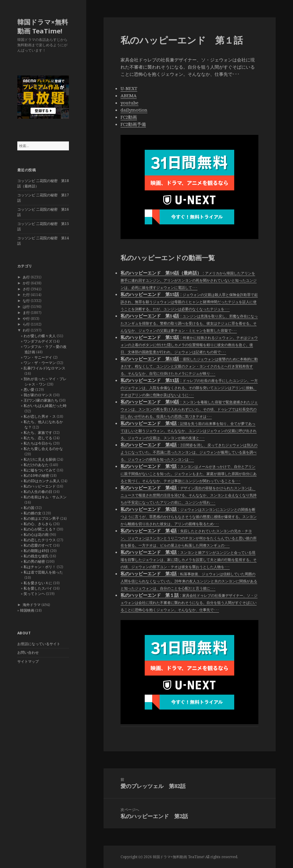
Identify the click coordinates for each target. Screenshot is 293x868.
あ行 (26, 277)
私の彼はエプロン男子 (41, 518)
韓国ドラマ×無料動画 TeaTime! (43, 26)
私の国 (29, 508)
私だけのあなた (36, 465)
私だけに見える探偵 (40, 459)
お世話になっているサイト (39, 644)
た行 (26, 295)
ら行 (26, 324)
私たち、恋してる (38, 438)
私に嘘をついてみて (40, 470)
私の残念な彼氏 (36, 556)
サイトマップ (28, 661)
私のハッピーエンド (40, 486)
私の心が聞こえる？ (40, 529)
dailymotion (134, 110)
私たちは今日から (38, 443)
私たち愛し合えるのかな (43, 449)
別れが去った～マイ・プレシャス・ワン (45, 381)
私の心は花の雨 (36, 535)
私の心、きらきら (38, 524)
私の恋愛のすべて (38, 545)
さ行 (26, 289)
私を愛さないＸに (38, 583)
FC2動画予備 (133, 124)
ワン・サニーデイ (38, 357)
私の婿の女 (33, 513)
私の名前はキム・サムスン (45, 497)
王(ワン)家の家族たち (41, 400)
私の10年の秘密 (36, 475)
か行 (26, 283)
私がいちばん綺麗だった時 (45, 406)
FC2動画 (129, 117)
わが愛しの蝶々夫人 (40, 336)
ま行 (26, 313)
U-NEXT (129, 88)
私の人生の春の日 (38, 492)
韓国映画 (27, 610)
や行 (26, 319)
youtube (129, 103)
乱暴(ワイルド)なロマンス (44, 368)
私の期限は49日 (36, 551)
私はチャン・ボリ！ (40, 567)
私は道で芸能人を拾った (43, 572)
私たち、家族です (38, 433)
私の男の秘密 (34, 561)
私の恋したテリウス (40, 540)
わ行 (26, 330)
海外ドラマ (32, 605)
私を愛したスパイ (38, 588)
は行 (26, 307)
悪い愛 (29, 390)
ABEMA (129, 95)
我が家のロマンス (38, 395)
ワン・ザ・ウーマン (40, 363)
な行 (26, 301)
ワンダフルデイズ (38, 341)
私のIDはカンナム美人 (42, 481)
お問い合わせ (28, 652)
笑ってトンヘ (34, 594)
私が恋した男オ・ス (40, 416)
